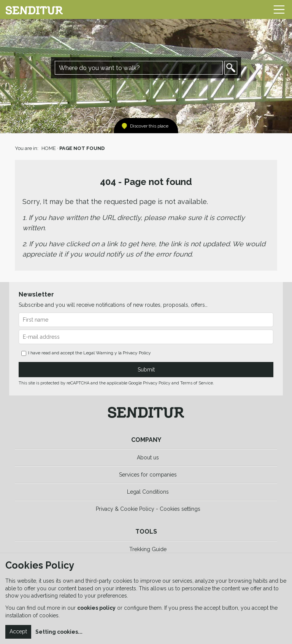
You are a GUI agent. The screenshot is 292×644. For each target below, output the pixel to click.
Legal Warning (98, 353)
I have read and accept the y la (86, 353)
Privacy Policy (137, 353)
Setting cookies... (59, 632)
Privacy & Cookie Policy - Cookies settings (148, 509)
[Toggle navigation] (279, 10)
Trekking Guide (148, 549)
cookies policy (96, 608)
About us (148, 457)
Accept (18, 631)
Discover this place (149, 126)
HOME (49, 148)
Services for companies (148, 475)
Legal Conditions (148, 492)
